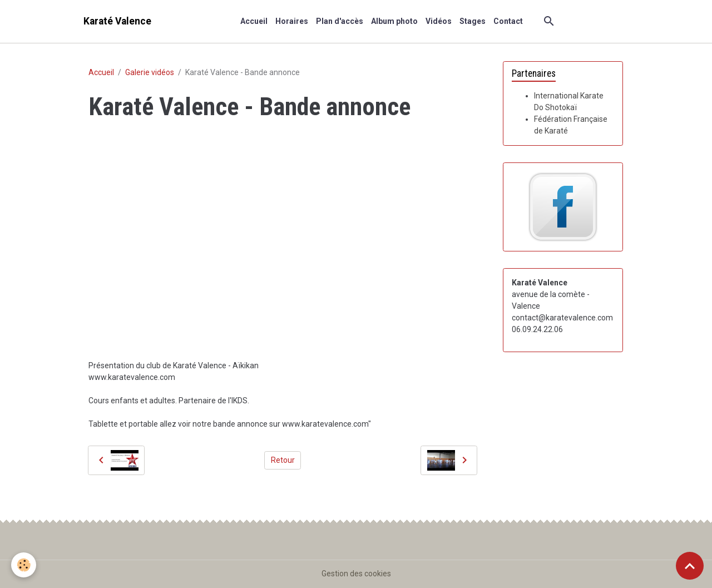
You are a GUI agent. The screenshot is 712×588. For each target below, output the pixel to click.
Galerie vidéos (150, 72)
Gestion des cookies (356, 574)
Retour (283, 460)
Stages (473, 21)
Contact (508, 21)
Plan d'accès (340, 21)
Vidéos (439, 21)
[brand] (117, 21)
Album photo (394, 21)
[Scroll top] (690, 566)
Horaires (292, 21)
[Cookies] (24, 565)
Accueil (254, 21)
